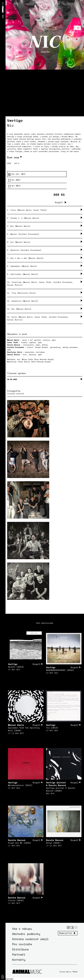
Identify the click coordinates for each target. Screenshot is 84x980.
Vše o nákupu (22, 929)
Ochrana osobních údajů (30, 939)
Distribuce (20, 949)
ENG (3, 16)
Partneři (19, 954)
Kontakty (19, 960)
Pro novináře (22, 944)
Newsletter (66, 933)
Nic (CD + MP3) (17, 174)
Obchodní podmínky (26, 934)
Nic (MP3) (14, 186)
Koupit (59, 202)
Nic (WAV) (14, 180)
